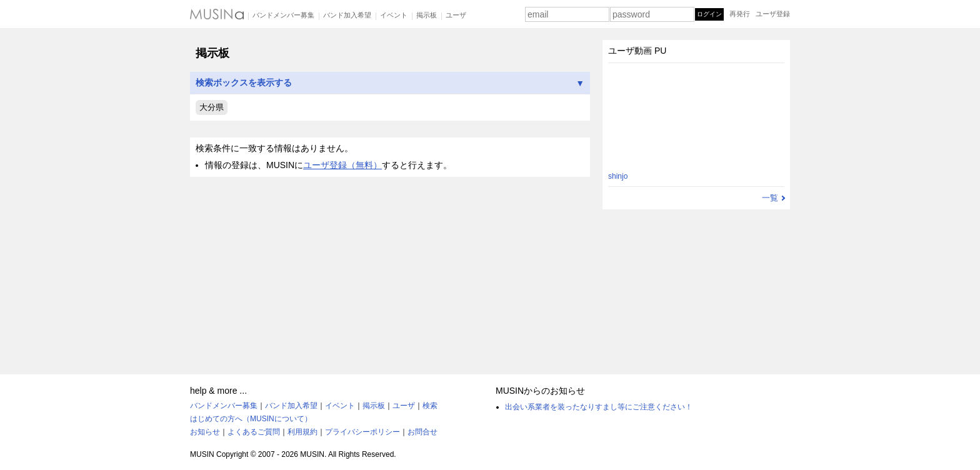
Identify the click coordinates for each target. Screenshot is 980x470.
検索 (430, 406)
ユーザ (456, 15)
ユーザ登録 (773, 14)
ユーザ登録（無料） (342, 165)
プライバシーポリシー (362, 432)
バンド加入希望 (347, 15)
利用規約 (302, 432)
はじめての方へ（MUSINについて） (251, 419)
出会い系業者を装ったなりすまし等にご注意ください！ (599, 407)
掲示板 (427, 15)
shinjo (618, 176)
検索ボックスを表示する (390, 83)
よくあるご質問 (254, 432)
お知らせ (205, 432)
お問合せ (422, 432)
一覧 (770, 198)
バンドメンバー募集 (283, 15)
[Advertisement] (390, 270)
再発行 (740, 14)
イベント (394, 15)
